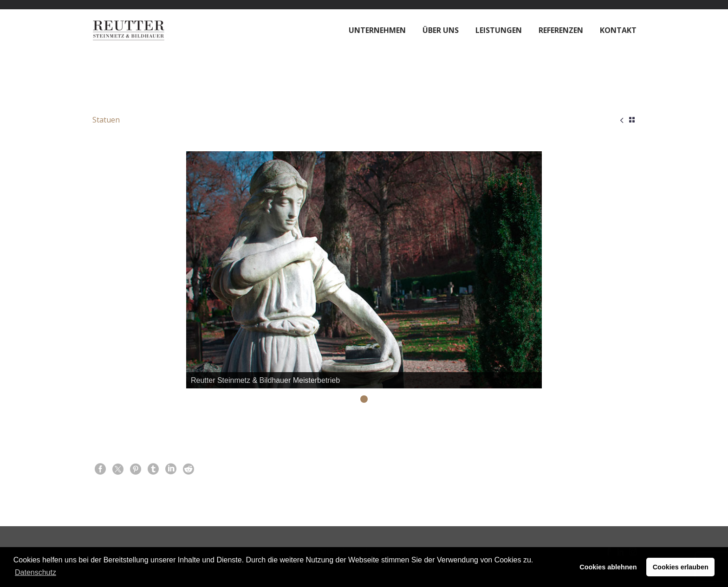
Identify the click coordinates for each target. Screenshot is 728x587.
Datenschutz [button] (36, 572)
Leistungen (499, 30)
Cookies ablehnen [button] (608, 567)
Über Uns (441, 30)
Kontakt (618, 30)
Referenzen (561, 30)
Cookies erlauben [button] (681, 567)
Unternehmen (377, 30)
